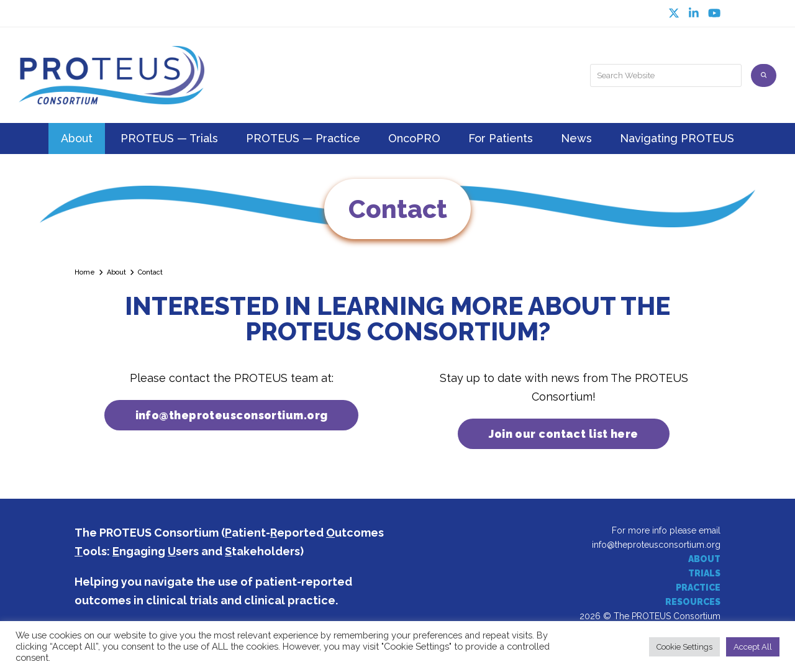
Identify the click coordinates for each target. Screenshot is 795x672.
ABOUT (704, 560)
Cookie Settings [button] (684, 647)
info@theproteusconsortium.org (656, 545)
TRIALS (704, 574)
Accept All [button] (753, 647)
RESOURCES (693, 602)
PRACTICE (698, 588)
